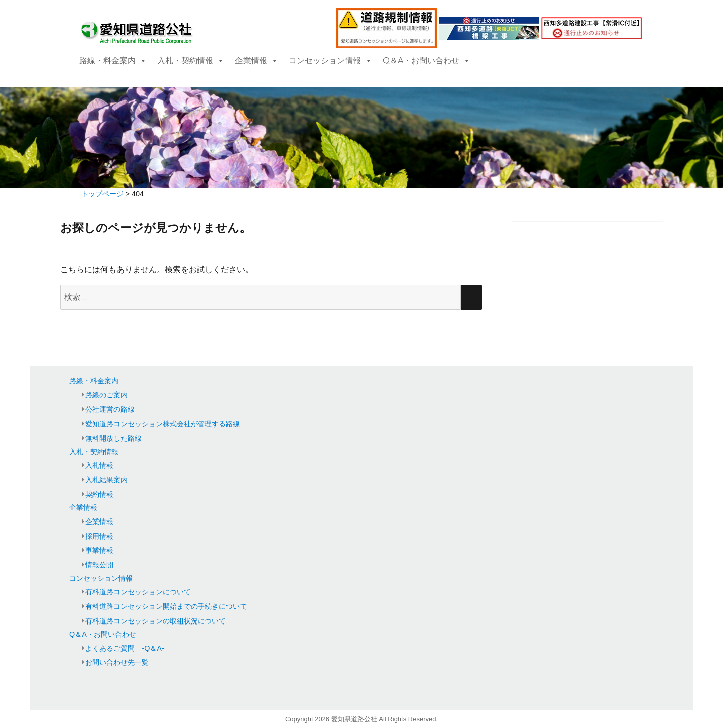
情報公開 (99, 565)
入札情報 (99, 465)
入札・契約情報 (191, 61)
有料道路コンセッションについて (138, 592)
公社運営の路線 (110, 409)
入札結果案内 (106, 480)
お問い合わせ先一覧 (117, 662)
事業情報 (99, 550)
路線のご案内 (106, 395)
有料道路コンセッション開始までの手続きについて (166, 606)
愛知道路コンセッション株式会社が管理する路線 (163, 424)
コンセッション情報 (330, 61)
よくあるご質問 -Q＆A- (125, 648)
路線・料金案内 (113, 61)
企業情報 (257, 61)
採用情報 (99, 536)
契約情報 (99, 494)
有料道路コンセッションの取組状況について (156, 621)
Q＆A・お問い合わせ (427, 61)
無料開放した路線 (113, 438)
